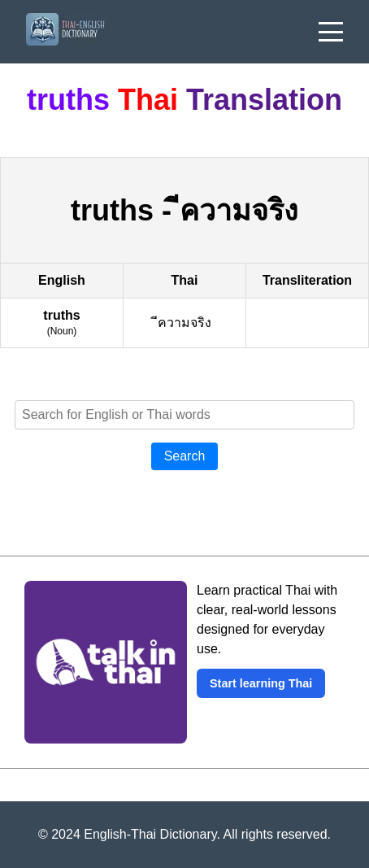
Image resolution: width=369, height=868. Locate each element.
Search (185, 456)
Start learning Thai (261, 683)
